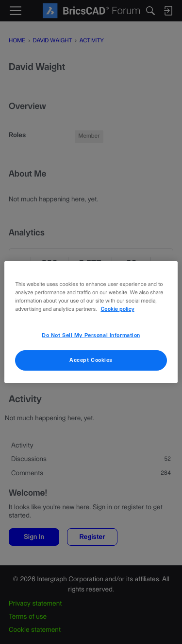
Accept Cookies (91, 360)
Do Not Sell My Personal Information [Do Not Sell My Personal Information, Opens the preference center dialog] (91, 335)
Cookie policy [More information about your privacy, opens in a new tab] (117, 310)
